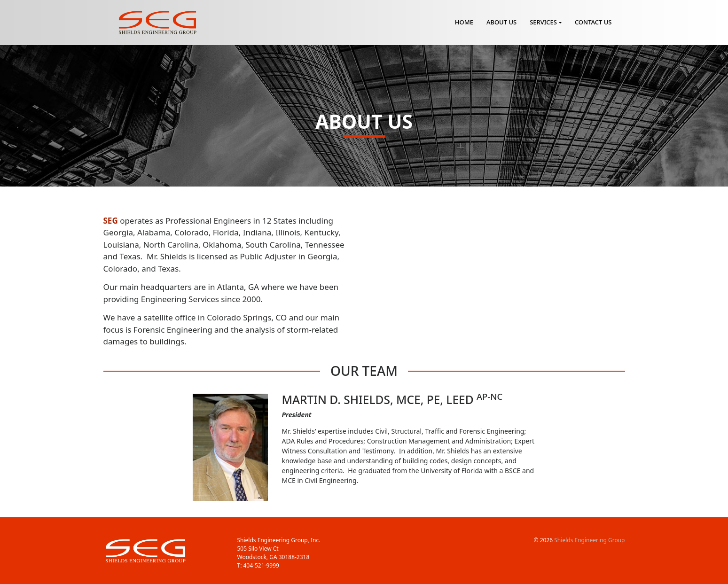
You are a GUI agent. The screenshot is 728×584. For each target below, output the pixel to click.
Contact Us (593, 22)
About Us (501, 22)
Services (543, 22)
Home (464, 22)
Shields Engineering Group (589, 540)
